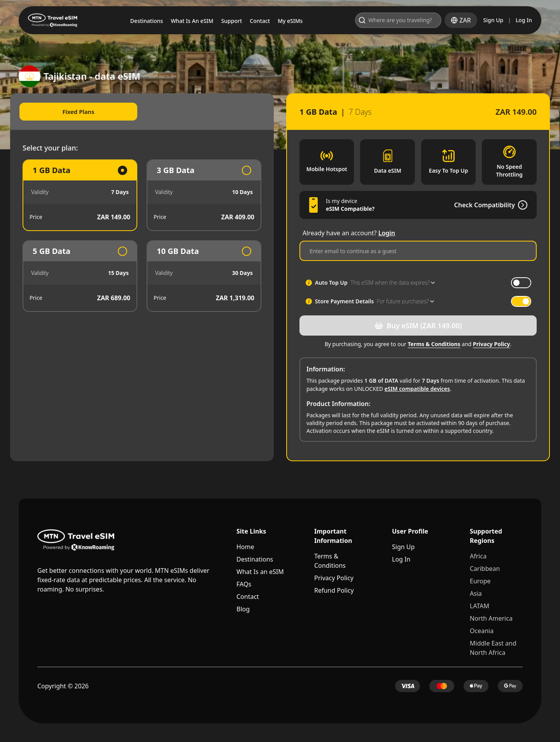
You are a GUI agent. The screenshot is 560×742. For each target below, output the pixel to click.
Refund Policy (334, 590)
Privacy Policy (487, 344)
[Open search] (418, 20)
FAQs (244, 584)
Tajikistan (84, 50)
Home (245, 547)
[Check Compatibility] (513, 205)
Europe (480, 581)
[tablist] (146, 112)
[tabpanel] (146, 236)
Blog (243, 609)
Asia (476, 593)
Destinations (255, 559)
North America (491, 618)
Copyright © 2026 (63, 686)
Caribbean (485, 569)
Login (387, 233)
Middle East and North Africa (493, 648)
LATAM (479, 606)
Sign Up (493, 20)
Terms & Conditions (430, 344)
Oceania (482, 631)
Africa (478, 556)
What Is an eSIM (260, 572)
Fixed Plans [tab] (85, 112)
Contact (248, 597)
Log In (524, 20)
